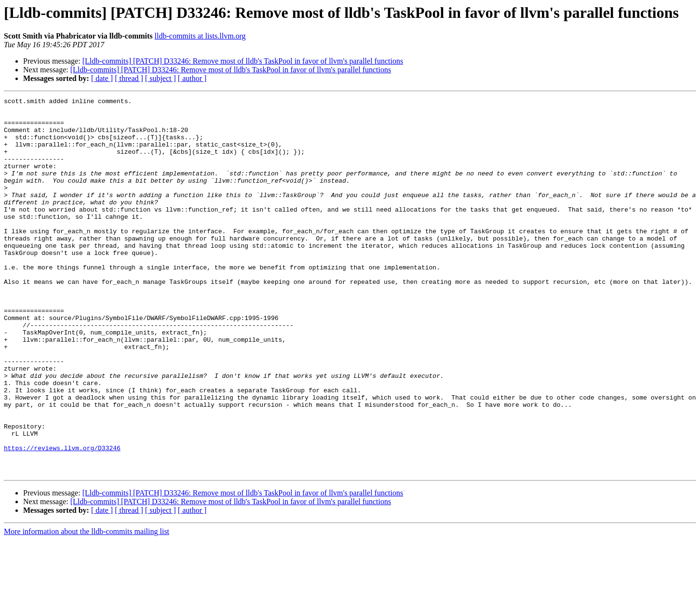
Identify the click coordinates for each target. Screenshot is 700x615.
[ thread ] (129, 78)
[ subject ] (161, 78)
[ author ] (192, 78)
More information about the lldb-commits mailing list (87, 607)
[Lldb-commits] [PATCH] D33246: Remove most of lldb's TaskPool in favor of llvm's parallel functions (243, 61)
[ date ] (102, 78)
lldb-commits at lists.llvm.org (200, 36)
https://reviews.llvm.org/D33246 (62, 519)
